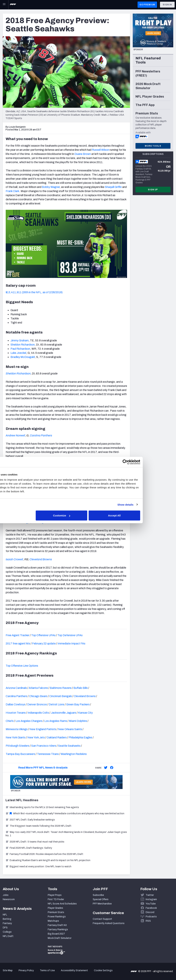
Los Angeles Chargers (29, 721)
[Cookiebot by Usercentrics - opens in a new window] (148, 462)
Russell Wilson (100, 150)
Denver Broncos (37, 704)
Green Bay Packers (78, 704)
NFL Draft (8, 936)
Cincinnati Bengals (61, 696)
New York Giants (16, 737)
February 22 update (44, 643)
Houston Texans (16, 713)
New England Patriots (43, 729)
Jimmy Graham (20, 340)
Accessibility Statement (74, 970)
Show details (148, 504)
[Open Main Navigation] (4, 5)
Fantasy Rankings (58, 929)
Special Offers (101, 899)
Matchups (53, 921)
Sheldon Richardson (23, 345)
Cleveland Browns (41, 559)
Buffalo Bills (81, 688)
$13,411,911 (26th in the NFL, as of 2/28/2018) (34, 292)
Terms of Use (47, 970)
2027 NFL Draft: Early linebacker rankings (30, 820)
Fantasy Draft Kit (57, 925)
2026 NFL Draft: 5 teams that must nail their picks (35, 842)
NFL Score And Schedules (62, 904)
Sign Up (153, 190)
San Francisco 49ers (44, 746)
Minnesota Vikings (17, 729)
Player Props (55, 895)
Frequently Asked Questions (109, 923)
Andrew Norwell (15, 435)
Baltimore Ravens (61, 688)
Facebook (151, 908)
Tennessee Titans (48, 754)
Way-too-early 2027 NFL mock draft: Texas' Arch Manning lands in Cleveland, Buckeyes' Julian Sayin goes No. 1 (66, 834)
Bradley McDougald (23, 357)
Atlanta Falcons (38, 688)
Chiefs (10, 721)
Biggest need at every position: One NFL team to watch (38, 867)
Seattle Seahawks (69, 746)
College (7, 932)
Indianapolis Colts (38, 713)
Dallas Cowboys (16, 704)
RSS (148, 921)
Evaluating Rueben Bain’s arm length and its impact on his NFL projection (48, 860)
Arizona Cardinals (16, 688)
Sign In (167, 5)
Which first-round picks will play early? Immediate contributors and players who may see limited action (65, 814)
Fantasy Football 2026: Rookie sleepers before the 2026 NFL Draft (44, 854)
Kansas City (85, 713)
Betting (7, 919)
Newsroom (9, 899)
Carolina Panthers (41, 435)
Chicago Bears (38, 696)
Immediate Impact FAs (71, 643)
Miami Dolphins (78, 721)
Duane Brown (83, 154)
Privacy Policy (26, 970)
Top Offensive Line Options (22, 666)
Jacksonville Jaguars (64, 713)
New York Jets (36, 737)
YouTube (151, 904)
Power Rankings (57, 917)
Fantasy (7, 923)
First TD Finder (56, 899)
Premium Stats (56, 912)
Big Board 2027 (56, 934)
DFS (5, 928)
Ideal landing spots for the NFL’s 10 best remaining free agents (42, 807)
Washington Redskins (74, 754)
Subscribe (98, 895)
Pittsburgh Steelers (17, 746)
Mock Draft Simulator (60, 938)
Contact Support (102, 919)
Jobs (6, 895)
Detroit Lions (57, 704)
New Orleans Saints (70, 729)
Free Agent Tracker (17, 635)
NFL (5, 915)
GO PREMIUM (147, 5)
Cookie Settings (103, 970)
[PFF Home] (13, 5)
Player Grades (55, 908)
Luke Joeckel (18, 353)
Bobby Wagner (51, 187)
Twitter (150, 895)
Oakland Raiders (57, 737)
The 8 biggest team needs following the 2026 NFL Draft (38, 826)
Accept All (138, 515)
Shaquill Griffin (113, 187)
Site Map (8, 970)
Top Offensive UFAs (43, 635)
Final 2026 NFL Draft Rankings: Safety (29, 848)
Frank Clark (12, 191)
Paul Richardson (20, 349)
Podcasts (151, 917)
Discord (150, 912)
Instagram (151, 899)
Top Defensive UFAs (70, 635)
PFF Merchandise (102, 904)
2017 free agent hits (18, 643)
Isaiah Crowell (14, 559)
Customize (88, 515)
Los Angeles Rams (56, 721)
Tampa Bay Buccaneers (20, 754)
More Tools (153, 146)
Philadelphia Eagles (80, 737)
